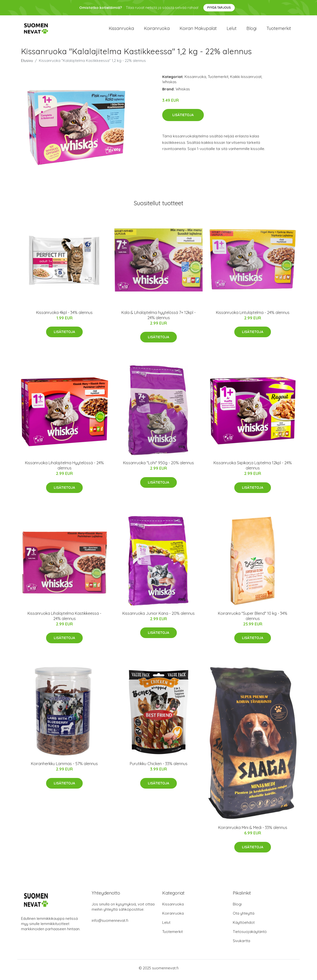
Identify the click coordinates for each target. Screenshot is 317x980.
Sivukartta (241, 944)
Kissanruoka (121, 30)
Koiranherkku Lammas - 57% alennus (64, 767)
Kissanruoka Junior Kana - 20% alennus (158, 617)
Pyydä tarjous (219, 8)
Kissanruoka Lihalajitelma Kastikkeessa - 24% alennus (64, 619)
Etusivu (27, 64)
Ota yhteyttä (244, 917)
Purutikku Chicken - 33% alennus (159, 767)
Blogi (251, 30)
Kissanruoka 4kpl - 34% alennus (64, 316)
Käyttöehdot (244, 926)
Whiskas (169, 85)
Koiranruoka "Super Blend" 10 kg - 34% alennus (253, 619)
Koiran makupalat (198, 30)
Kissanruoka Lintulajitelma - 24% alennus (253, 316)
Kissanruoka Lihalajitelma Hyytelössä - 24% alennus (64, 469)
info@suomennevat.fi (110, 924)
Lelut (232, 30)
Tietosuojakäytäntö (250, 935)
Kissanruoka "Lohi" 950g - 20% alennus (158, 466)
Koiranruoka (157, 30)
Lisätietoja (183, 118)
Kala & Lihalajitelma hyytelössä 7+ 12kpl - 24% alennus (158, 319)
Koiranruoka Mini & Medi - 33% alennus (253, 831)
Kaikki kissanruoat (246, 80)
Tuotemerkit (279, 30)
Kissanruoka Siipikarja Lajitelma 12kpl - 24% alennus (253, 469)
